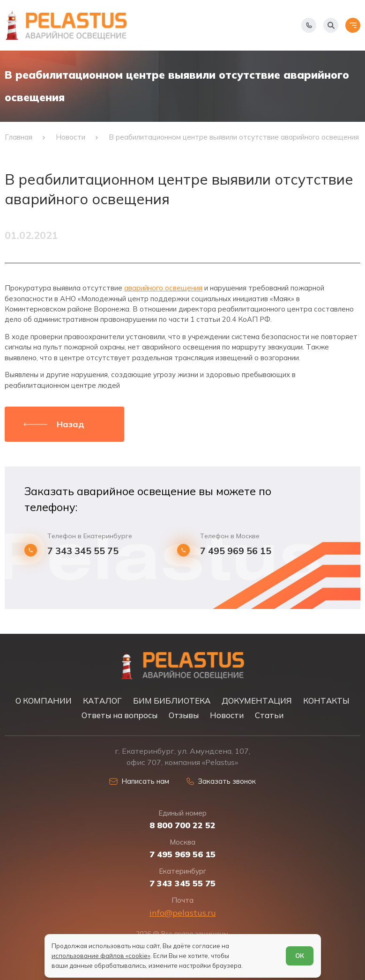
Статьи (269, 715)
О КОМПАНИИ (44, 701)
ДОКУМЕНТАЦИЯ (257, 701)
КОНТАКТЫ (326, 701)
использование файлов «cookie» (101, 956)
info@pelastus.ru (183, 913)
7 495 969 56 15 (236, 551)
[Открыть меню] (353, 25)
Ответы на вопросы (119, 715)
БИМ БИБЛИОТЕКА (172, 701)
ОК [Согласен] (300, 956)
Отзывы (184, 715)
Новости (227, 715)
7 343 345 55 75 (83, 551)
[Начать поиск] (331, 25)
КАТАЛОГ (102, 701)
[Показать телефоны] (309, 25)
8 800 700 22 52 (182, 825)
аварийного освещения (163, 288)
